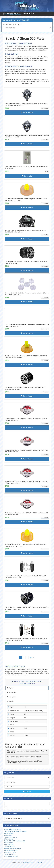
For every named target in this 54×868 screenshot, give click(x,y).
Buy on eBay (27, 176)
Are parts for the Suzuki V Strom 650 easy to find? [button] (24, 757)
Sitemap (40, 862)
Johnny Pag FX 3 (9, 847)
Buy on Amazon (27, 112)
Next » (32, 658)
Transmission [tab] (12, 692)
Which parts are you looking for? (13, 24)
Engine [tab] (10, 688)
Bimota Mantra (9, 839)
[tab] (27, 752)
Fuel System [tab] (12, 697)
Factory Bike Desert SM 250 (13, 830)
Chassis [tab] (10, 701)
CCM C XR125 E (9, 845)
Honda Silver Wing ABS (11, 850)
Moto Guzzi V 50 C (10, 852)
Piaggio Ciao (8, 835)
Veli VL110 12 (8, 843)
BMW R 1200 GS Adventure (13, 848)
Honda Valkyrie (9, 833)
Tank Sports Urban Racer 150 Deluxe (15, 831)
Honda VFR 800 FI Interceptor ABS (15, 841)
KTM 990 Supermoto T (11, 856)
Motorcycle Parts (28, 862)
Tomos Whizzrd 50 (10, 854)
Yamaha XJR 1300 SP (11, 837)
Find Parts (27, 792)
